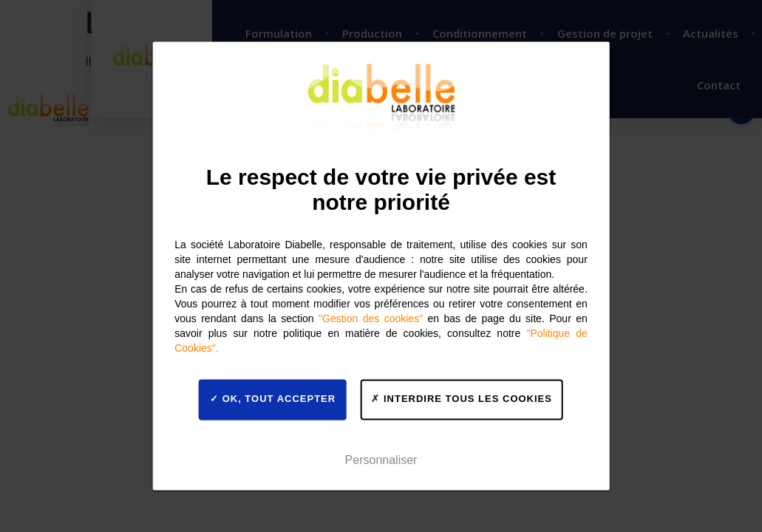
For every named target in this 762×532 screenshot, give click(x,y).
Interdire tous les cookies (462, 399)
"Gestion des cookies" (371, 318)
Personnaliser (381, 460)
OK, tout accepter (273, 399)
